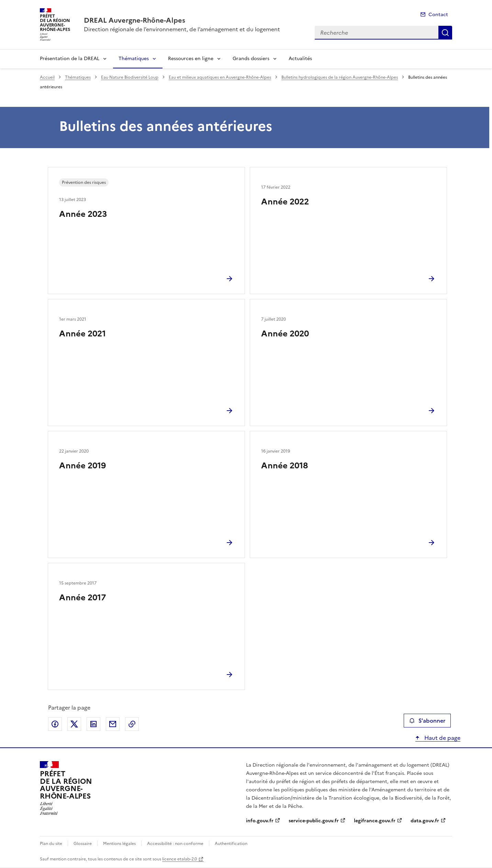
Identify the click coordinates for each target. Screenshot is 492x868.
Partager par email (113, 724)
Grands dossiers (251, 59)
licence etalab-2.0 (180, 859)
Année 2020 (285, 334)
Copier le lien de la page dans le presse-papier (132, 724)
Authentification (231, 844)
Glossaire (83, 844)
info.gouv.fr (260, 821)
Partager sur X (74, 724)
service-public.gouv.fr (314, 821)
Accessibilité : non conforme (175, 844)
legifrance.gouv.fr (375, 821)
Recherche (445, 33)
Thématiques (134, 59)
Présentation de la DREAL (70, 59)
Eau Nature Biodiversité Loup (130, 77)
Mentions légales (119, 844)
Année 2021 (82, 334)
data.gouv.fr (425, 821)
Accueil (47, 77)
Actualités (300, 59)
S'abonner (427, 721)
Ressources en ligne (191, 59)
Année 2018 (284, 466)
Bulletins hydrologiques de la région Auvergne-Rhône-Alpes (340, 77)
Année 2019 (82, 466)
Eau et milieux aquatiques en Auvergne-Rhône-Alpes (220, 77)
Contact (438, 15)
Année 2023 (83, 214)
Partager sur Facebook (55, 724)
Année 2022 (285, 202)
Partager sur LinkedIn (93, 724)
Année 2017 (82, 598)
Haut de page (442, 738)
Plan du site (51, 844)
